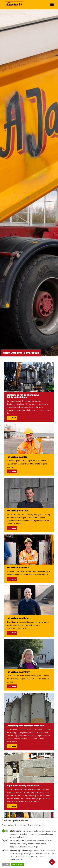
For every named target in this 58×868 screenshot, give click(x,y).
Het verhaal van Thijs (17, 511)
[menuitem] (51, 4)
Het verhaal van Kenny (18, 618)
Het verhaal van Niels (18, 568)
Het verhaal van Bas (17, 457)
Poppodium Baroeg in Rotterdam (23, 786)
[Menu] (51, 4)
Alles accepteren (17, 865)
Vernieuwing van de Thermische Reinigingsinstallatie (23, 396)
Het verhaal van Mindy (18, 672)
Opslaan (6, 865)
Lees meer (12, 418)
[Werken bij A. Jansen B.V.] (24, 4)
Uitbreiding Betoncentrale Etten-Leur (26, 726)
